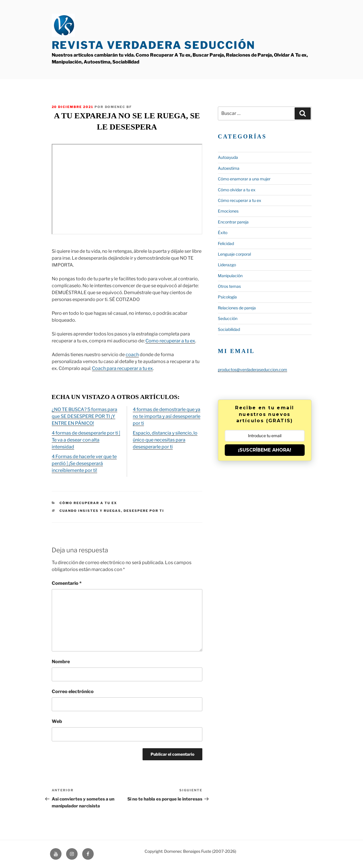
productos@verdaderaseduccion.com (252, 370)
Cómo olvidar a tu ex (237, 190)
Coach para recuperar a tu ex (122, 368)
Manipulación (230, 276)
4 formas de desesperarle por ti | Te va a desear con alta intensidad (86, 440)
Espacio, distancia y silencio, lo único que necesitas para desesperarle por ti (165, 440)
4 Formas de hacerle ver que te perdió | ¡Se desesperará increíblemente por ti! (84, 463)
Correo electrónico (73, 691)
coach (132, 355)
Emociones (228, 211)
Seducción (228, 318)
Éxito (223, 233)
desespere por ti (144, 511)
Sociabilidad (229, 329)
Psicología (227, 297)
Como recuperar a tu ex (170, 341)
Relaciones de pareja (237, 308)
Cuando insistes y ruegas (90, 511)
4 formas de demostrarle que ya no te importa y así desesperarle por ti (167, 416)
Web (57, 721)
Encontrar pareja (233, 222)
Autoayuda (228, 157)
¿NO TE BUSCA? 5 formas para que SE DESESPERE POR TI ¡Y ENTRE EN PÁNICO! (84, 416)
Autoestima (229, 168)
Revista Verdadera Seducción (154, 45)
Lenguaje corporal (234, 254)
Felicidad (226, 243)
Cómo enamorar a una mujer (244, 179)
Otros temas (229, 286)
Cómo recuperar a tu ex (88, 503)
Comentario (67, 583)
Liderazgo (227, 265)
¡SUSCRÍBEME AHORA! (265, 450)
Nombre (61, 662)
